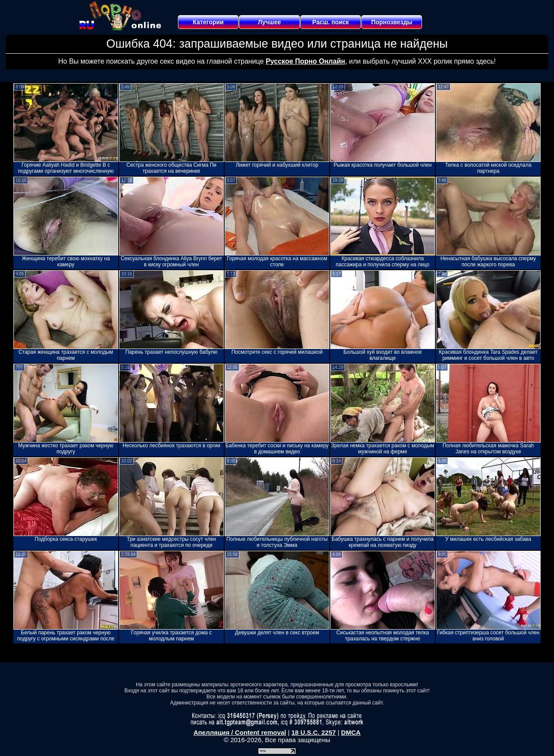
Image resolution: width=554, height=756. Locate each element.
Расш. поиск (330, 22)
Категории (208, 22)
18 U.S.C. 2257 (314, 732)
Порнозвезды (392, 22)
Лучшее (269, 22)
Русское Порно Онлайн (305, 61)
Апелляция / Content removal (240, 732)
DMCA (351, 732)
